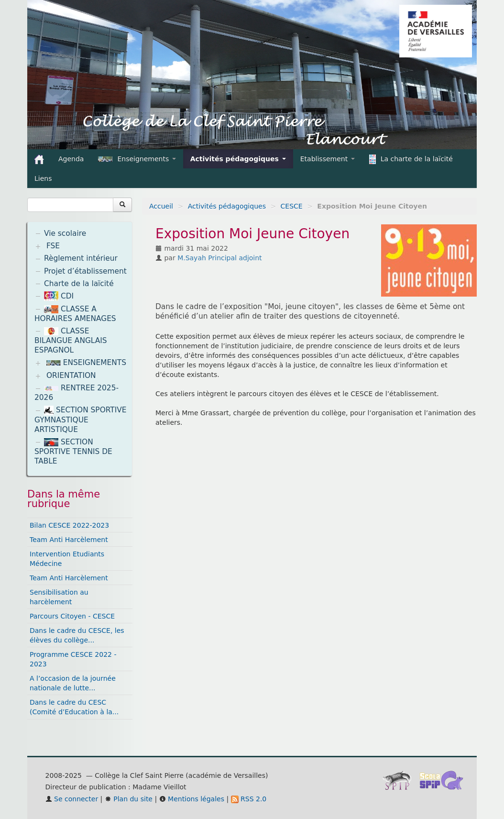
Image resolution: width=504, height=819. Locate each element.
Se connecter (72, 799)
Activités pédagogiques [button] (238, 159)
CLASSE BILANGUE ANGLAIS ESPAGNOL (71, 341)
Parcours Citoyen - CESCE (72, 616)
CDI (59, 296)
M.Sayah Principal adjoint (219, 258)
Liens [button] (44, 178)
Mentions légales (192, 799)
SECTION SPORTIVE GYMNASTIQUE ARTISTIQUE (81, 420)
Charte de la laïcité (79, 284)
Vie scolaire (65, 233)
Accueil (161, 206)
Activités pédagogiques (227, 206)
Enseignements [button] (137, 159)
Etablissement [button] (328, 159)
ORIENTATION (71, 376)
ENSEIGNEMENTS (86, 363)
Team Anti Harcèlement (69, 540)
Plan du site (129, 799)
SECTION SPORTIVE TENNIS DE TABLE (73, 452)
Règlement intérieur (81, 258)
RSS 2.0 (249, 799)
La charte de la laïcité (411, 159)
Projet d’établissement (85, 271)
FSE (53, 246)
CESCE (292, 206)
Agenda (71, 159)
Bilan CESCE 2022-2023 (69, 525)
